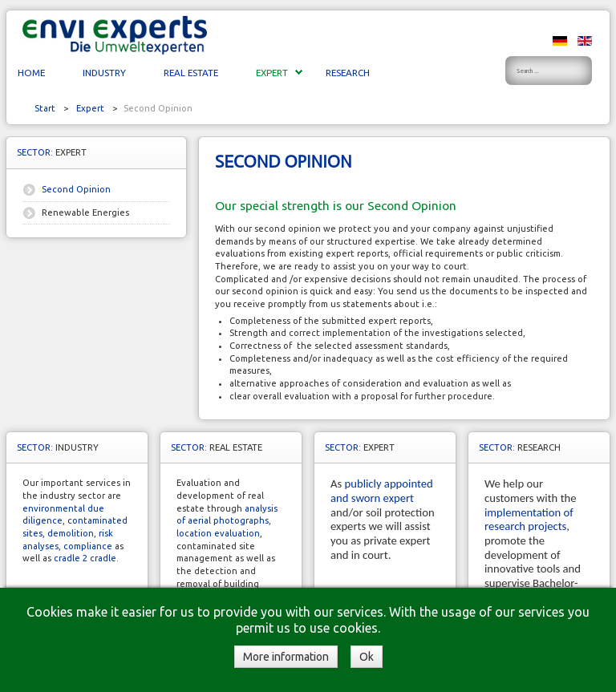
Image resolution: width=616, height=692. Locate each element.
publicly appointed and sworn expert (382, 491)
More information (286, 657)
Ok (367, 657)
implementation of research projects (529, 520)
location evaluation (218, 533)
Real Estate (191, 73)
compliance (88, 546)
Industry (104, 73)
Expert (272, 73)
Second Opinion (76, 189)
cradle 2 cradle (85, 558)
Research (348, 73)
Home (31, 73)
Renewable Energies (85, 212)
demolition (71, 533)
